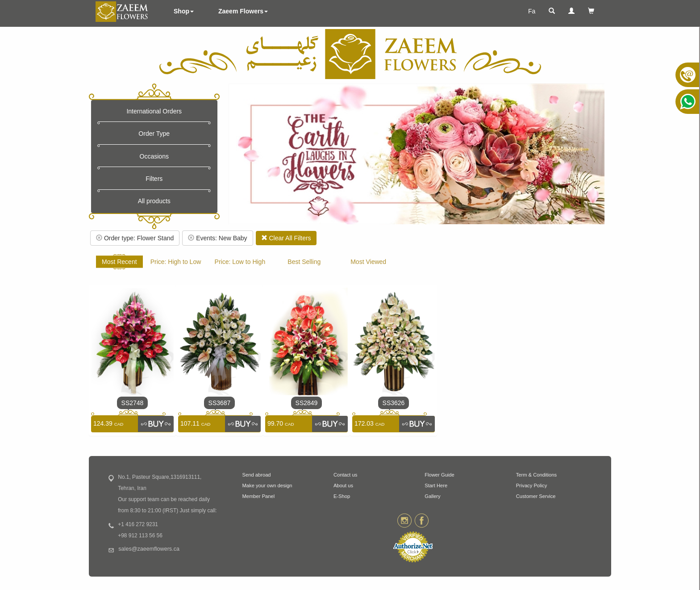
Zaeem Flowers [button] (243, 11)
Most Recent (119, 262)
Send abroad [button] (257, 475)
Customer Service (536, 496)
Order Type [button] (154, 134)
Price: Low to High (240, 262)
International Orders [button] (154, 111)
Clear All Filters (286, 238)
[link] (156, 424)
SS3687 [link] (220, 403)
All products (154, 201)
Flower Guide (440, 475)
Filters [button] (154, 179)
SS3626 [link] (394, 403)
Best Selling (304, 262)
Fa (532, 11)
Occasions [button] (154, 156)
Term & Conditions (536, 475)
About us (343, 485)
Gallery (432, 496)
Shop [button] (184, 11)
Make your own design (267, 485)
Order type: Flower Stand (135, 238)
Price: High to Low (176, 262)
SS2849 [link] (307, 403)
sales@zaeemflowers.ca (149, 549)
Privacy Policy (532, 485)
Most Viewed (368, 262)
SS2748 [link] (133, 403)
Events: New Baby (217, 238)
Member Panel (259, 496)
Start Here (436, 485)
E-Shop (342, 496)
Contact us (345, 475)
